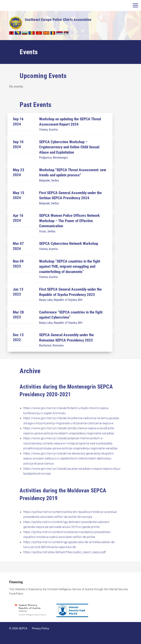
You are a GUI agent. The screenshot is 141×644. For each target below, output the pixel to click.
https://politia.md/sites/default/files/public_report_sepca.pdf (65, 552)
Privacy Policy (40, 628)
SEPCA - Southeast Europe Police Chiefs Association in (16, 23)
